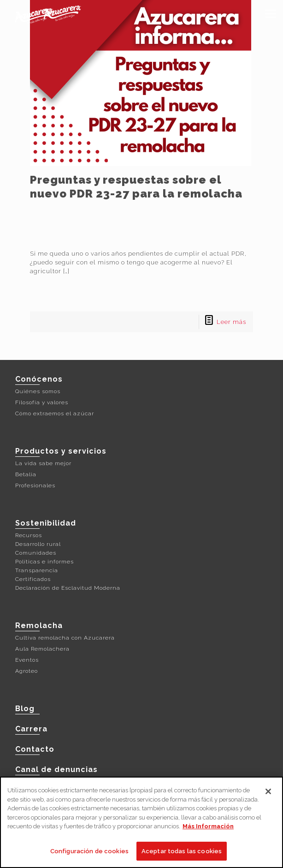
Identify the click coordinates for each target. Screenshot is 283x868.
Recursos (29, 535)
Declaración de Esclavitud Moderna (68, 588)
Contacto (35, 749)
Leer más (231, 322)
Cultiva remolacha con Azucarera (65, 638)
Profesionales (35, 485)
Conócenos (39, 379)
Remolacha (39, 626)
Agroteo (27, 671)
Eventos (27, 660)
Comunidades (36, 553)
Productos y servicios (61, 451)
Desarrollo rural (38, 544)
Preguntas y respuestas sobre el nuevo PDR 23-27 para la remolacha (136, 187)
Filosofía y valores (42, 402)
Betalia (26, 474)
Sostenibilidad (46, 523)
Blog (25, 709)
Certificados (33, 579)
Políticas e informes (44, 562)
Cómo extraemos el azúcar (55, 413)
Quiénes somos (38, 391)
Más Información (208, 829)
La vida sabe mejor (43, 463)
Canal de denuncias (56, 769)
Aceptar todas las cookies (182, 854)
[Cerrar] (268, 795)
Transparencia (37, 570)
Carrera (31, 729)
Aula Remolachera (42, 649)
